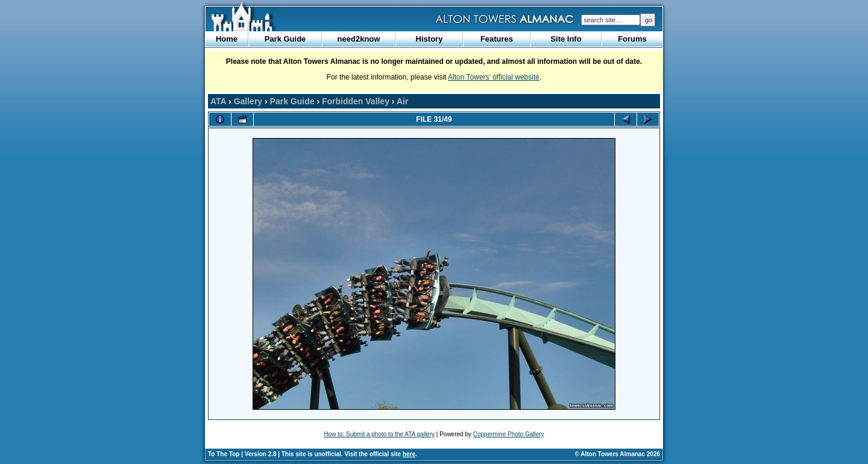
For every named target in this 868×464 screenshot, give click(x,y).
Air (402, 101)
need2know (359, 39)
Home (227, 39)
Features (497, 39)
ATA (218, 101)
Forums (632, 39)
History (429, 39)
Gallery (248, 101)
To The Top (224, 454)
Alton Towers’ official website (494, 77)
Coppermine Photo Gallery (509, 434)
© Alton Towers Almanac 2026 (618, 454)
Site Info (566, 39)
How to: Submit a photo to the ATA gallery (379, 434)
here (409, 454)
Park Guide (285, 39)
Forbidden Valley (356, 101)
